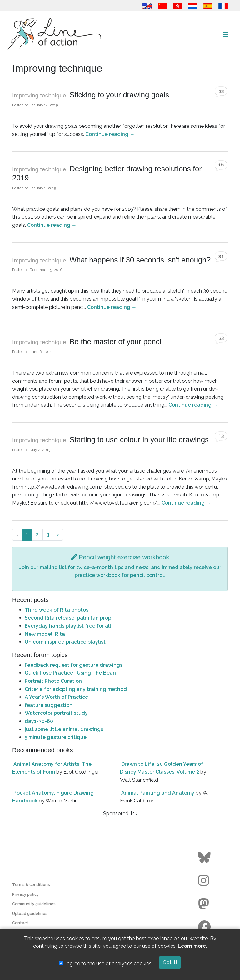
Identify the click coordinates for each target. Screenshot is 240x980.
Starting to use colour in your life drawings (139, 440)
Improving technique (39, 95)
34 (221, 256)
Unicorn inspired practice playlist (65, 642)
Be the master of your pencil (116, 342)
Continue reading (110, 134)
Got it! (170, 962)
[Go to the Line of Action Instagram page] (205, 881)
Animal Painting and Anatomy (158, 793)
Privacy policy (25, 894)
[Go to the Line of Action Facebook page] (205, 927)
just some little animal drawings (64, 729)
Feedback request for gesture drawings (74, 665)
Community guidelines (34, 904)
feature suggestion (49, 705)
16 (221, 165)
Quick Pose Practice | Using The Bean (70, 673)
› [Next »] (58, 534)
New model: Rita (45, 634)
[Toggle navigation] (226, 34)
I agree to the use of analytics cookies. (106, 964)
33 (221, 91)
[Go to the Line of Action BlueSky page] (205, 858)
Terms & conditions (31, 885)
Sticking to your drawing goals (119, 95)
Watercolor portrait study (56, 713)
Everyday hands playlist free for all (68, 626)
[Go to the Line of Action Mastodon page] (205, 904)
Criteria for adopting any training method (76, 689)
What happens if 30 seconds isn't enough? (140, 260)
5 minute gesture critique (56, 737)
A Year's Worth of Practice (56, 697)
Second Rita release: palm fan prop (68, 618)
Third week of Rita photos (57, 610)
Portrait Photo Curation (53, 681)
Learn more (192, 946)
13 (221, 436)
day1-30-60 (39, 721)
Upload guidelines (30, 913)
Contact (20, 923)
